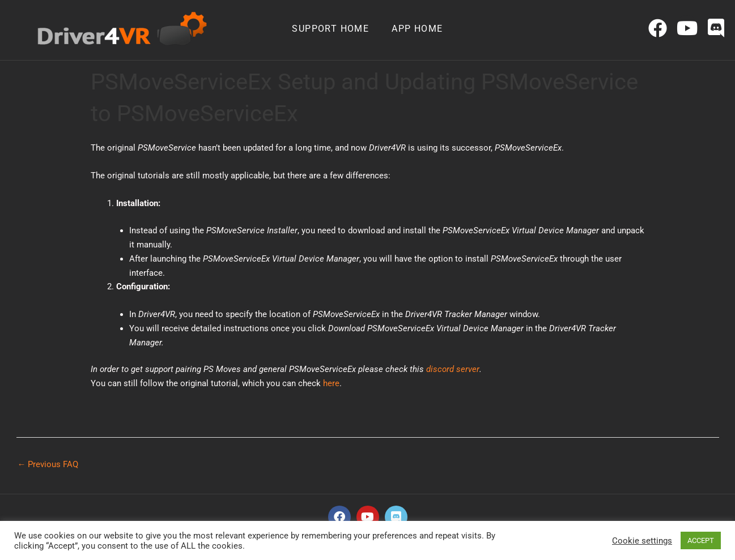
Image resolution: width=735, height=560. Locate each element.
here (331, 383)
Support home (330, 29)
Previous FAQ (48, 464)
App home (417, 29)
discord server (453, 369)
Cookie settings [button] (642, 541)
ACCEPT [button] (701, 540)
